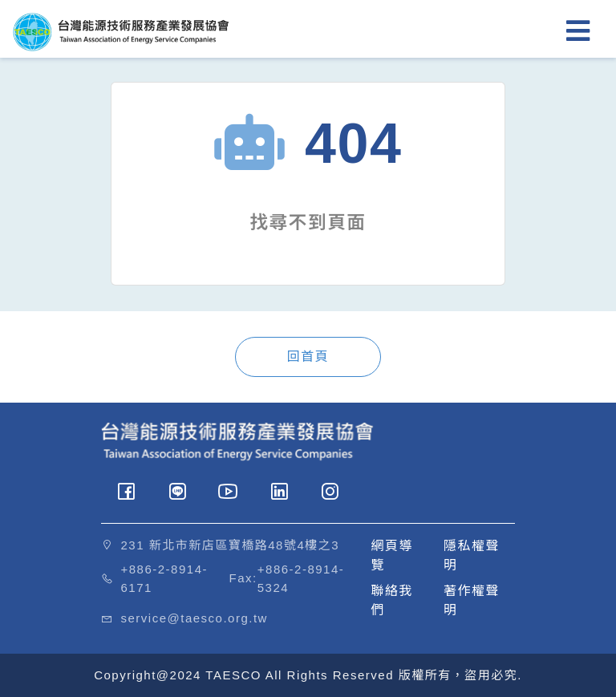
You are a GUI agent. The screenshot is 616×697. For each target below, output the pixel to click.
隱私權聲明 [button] (472, 555)
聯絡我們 (393, 600)
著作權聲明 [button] (472, 600)
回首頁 (308, 357)
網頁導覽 (393, 555)
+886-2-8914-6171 (164, 578)
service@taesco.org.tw (195, 618)
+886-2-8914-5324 (301, 578)
